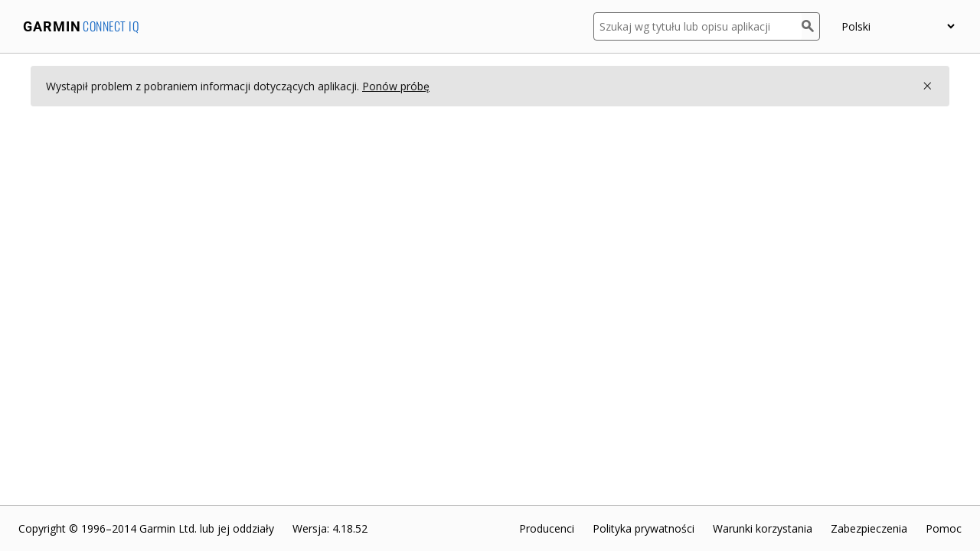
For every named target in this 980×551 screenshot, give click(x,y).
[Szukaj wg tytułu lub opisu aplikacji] (697, 26)
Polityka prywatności (644, 528)
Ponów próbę (396, 86)
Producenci (547, 528)
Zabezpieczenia (869, 528)
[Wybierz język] (898, 26)
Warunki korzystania (763, 528)
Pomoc (944, 528)
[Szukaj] (811, 26)
